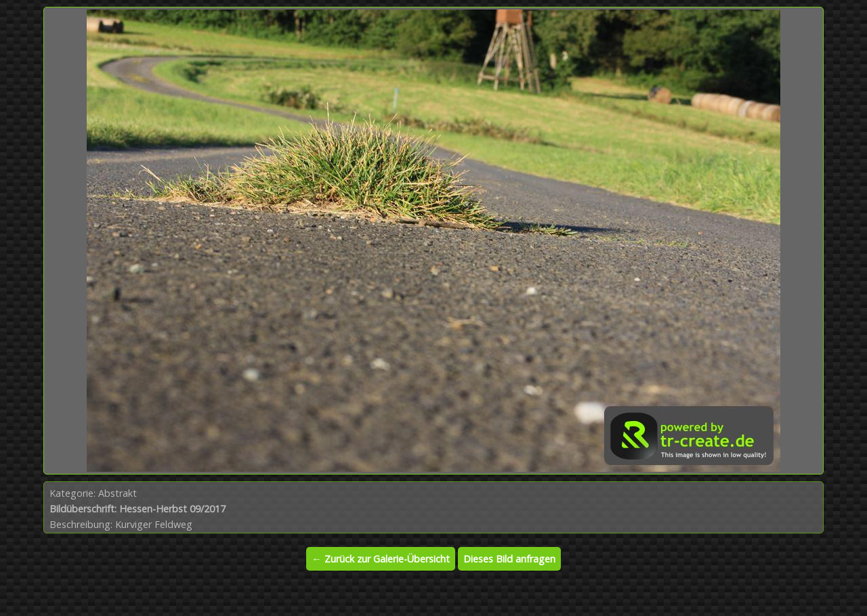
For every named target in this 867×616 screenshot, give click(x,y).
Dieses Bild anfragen (509, 559)
